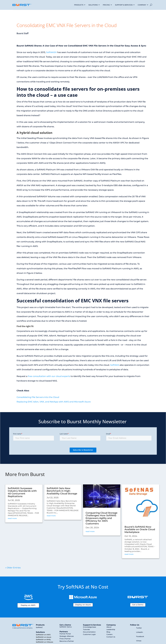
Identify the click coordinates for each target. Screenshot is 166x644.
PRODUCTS (79, 5)
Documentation (89, 632)
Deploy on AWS (28, 605)
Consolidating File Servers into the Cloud (38, 397)
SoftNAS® (51, 52)
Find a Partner (65, 639)
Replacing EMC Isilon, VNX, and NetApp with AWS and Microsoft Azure (54, 402)
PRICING (106, 5)
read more (12, 518)
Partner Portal (65, 634)
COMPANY (142, 5)
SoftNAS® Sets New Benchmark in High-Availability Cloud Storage (62, 491)
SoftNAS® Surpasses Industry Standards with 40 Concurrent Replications (22, 492)
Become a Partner (67, 641)
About (109, 627)
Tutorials (86, 629)
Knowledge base (89, 627)
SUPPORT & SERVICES (124, 5)
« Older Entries (13, 568)
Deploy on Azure (83, 605)
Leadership (111, 629)
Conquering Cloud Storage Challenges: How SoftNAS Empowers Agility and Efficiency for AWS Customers (101, 518)
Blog (108, 632)
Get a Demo (138, 605)
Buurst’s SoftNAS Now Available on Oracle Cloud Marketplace (140, 530)
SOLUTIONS (93, 5)
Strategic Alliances (67, 636)
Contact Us (111, 637)
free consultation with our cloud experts (49, 376)
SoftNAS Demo (66, 627)
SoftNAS (115, 365)
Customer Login (89, 634)
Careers (109, 634)
